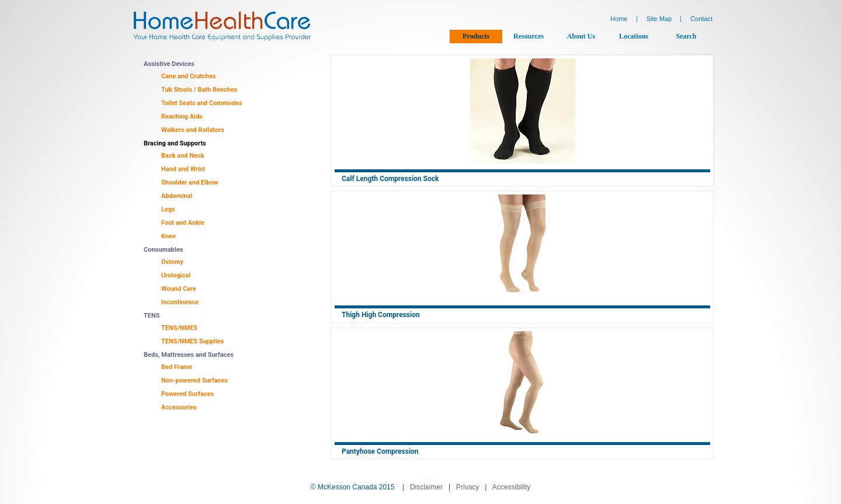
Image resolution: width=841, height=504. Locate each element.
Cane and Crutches (189, 76)
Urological (176, 275)
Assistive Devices (169, 64)
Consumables (164, 250)
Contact (701, 19)
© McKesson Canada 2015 (353, 487)
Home (619, 19)
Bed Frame (177, 367)
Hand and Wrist (183, 169)
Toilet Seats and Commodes (201, 103)
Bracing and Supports (175, 143)
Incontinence (180, 302)
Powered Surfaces (187, 394)
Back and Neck (183, 156)
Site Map (659, 19)
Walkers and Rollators (193, 130)
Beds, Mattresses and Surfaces (189, 355)
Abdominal (177, 196)
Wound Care (179, 289)
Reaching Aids (182, 117)
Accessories (179, 407)
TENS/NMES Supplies (192, 341)
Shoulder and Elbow (190, 183)
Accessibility (511, 487)
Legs (168, 209)
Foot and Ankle (183, 223)
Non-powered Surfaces (194, 380)
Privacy (468, 487)
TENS (152, 316)
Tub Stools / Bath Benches (199, 90)
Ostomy (172, 262)
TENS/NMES (179, 328)
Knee (168, 236)
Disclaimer (426, 487)
